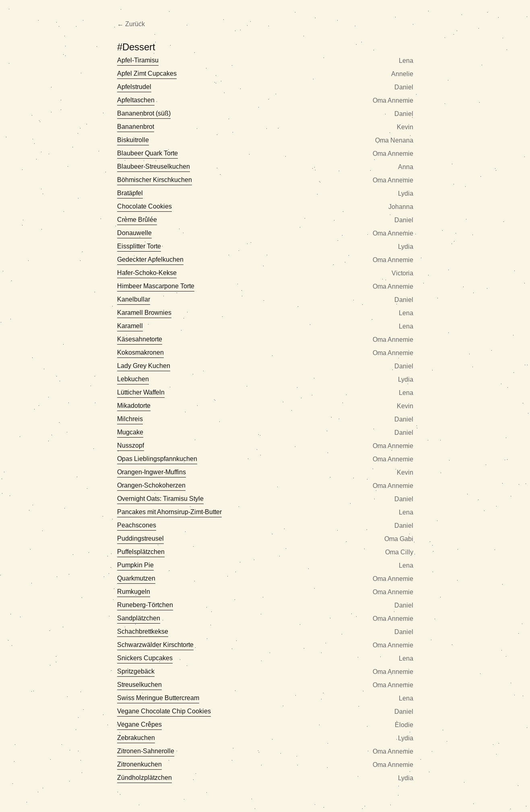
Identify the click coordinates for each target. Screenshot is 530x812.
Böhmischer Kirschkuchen (155, 180)
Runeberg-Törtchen (145, 605)
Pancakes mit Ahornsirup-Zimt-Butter (169, 512)
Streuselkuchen (139, 685)
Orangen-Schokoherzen (151, 485)
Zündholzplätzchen (144, 778)
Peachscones (137, 525)
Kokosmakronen (140, 352)
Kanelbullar (134, 299)
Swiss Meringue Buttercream (158, 698)
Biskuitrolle (133, 140)
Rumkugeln (134, 592)
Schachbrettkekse (143, 631)
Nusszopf (131, 445)
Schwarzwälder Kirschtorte (155, 645)
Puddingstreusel (140, 538)
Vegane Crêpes (139, 724)
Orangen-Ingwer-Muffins (152, 472)
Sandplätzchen (139, 618)
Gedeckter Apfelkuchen (150, 259)
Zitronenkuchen (139, 764)
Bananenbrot (136, 127)
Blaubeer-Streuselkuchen (154, 166)
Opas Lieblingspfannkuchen (157, 459)
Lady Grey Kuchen (144, 366)
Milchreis (130, 419)
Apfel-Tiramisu (138, 60)
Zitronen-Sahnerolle (146, 751)
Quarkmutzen (136, 578)
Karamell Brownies (144, 313)
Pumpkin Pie (135, 565)
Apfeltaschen (136, 100)
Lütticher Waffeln (141, 392)
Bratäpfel (130, 193)
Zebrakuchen (136, 738)
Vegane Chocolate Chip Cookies (164, 711)
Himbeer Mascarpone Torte (156, 286)
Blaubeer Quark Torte (147, 153)
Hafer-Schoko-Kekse (147, 273)
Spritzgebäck (136, 671)
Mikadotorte (134, 406)
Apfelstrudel (134, 87)
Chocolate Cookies (144, 206)
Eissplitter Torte (139, 246)
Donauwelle (134, 233)
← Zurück (131, 24)
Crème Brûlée (137, 220)
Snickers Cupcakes (145, 658)
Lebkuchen (133, 379)
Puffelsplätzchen (141, 552)
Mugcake (130, 432)
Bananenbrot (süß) (144, 113)
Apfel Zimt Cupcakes (147, 73)
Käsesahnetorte (140, 339)
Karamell (130, 326)
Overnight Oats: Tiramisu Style (160, 499)
